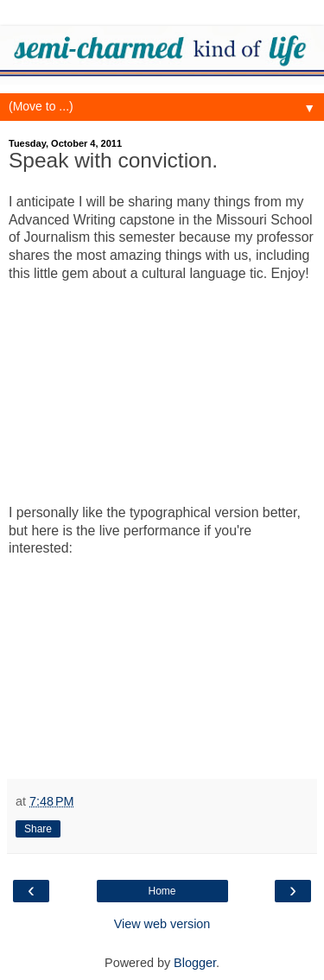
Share (38, 829)
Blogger (195, 963)
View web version (162, 924)
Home (162, 891)
